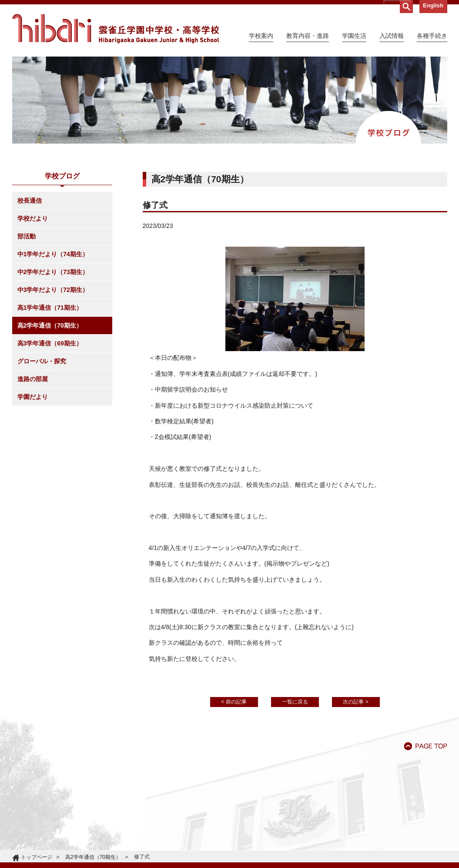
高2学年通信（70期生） (50, 325)
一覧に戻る (295, 702)
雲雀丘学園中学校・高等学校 (116, 29)
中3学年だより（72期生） (53, 290)
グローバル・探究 (42, 361)
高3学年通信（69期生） (50, 343)
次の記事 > (355, 702)
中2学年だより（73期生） (53, 272)
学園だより (33, 397)
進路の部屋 (33, 379)
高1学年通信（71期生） (50, 308)
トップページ (37, 857)
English (433, 5)
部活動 (27, 236)
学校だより (33, 218)
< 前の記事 (234, 702)
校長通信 (30, 201)
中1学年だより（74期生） (53, 254)
